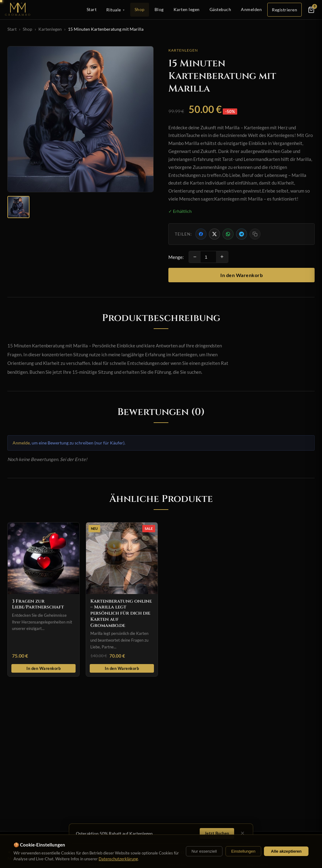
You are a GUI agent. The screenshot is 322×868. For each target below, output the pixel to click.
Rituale (116, 10)
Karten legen (187, 9)
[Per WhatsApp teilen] (228, 234)
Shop (140, 9)
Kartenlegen (50, 29)
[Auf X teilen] (214, 234)
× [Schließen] (243, 833)
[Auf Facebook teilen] (201, 234)
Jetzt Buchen (217, 833)
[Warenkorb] (311, 10)
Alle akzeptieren (286, 851)
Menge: (176, 257)
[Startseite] (18, 10)
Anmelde (21, 443)
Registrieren (285, 10)
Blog (159, 9)
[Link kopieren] (255, 234)
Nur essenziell (204, 851)
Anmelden (251, 9)
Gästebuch (220, 9)
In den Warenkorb (241, 275)
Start (92, 9)
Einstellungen (243, 851)
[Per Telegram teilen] (241, 234)
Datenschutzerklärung (118, 859)
